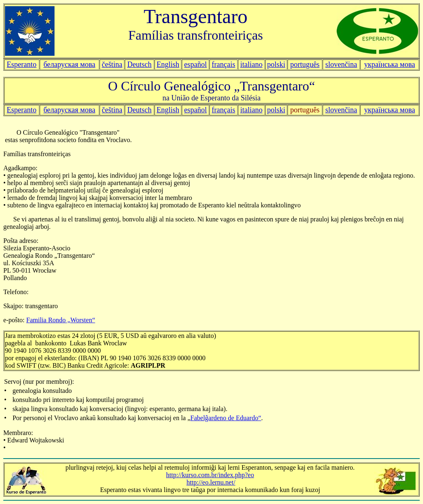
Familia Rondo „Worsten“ (61, 320)
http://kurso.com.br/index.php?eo (210, 475)
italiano (251, 64)
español (196, 64)
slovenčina (341, 110)
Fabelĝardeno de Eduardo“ (226, 418)
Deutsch (139, 64)
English (168, 64)
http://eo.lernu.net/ (211, 482)
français (224, 110)
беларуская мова (69, 64)
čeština (112, 64)
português (305, 64)
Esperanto (21, 64)
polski (276, 110)
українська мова (389, 64)
